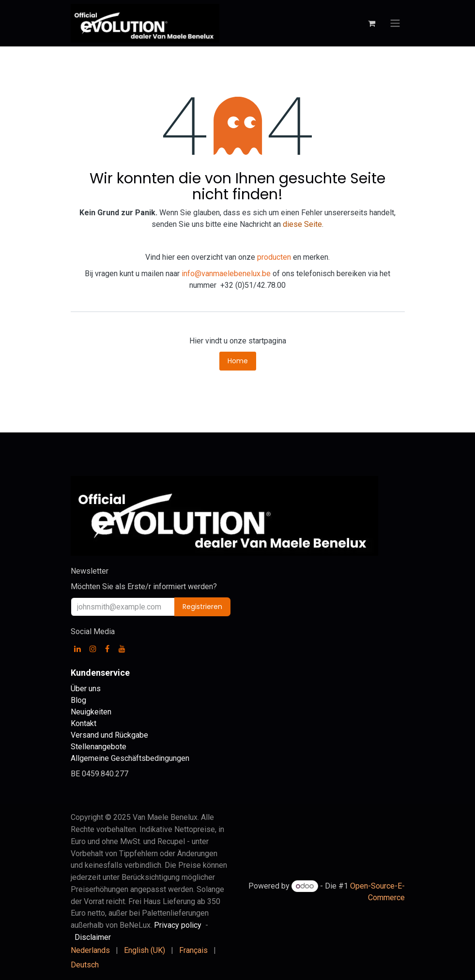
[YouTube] (122, 649)
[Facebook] (107, 649)
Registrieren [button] (202, 607)
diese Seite (302, 224)
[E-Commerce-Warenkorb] (372, 23)
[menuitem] (90, 950)
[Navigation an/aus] (395, 23)
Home (238, 361)
